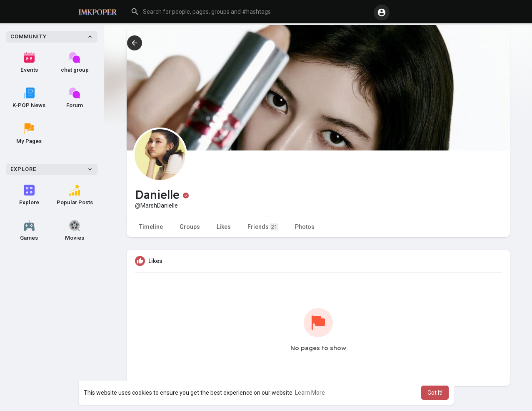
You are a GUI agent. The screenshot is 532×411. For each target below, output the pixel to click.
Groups (190, 227)
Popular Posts (75, 195)
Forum (75, 98)
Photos (305, 227)
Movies (75, 231)
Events (29, 63)
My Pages (29, 134)
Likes (224, 227)
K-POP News (29, 98)
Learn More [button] (310, 393)
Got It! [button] (435, 393)
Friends (263, 227)
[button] (249, 12)
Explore (29, 195)
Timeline (151, 227)
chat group (75, 63)
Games (29, 231)
